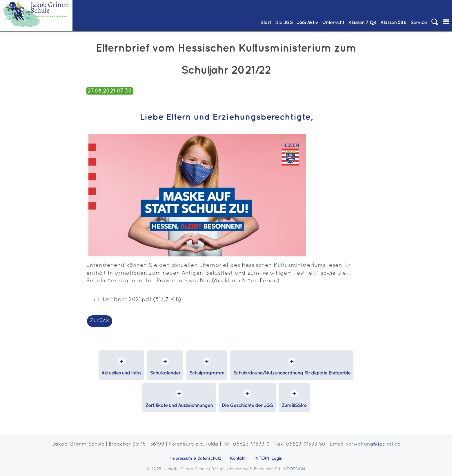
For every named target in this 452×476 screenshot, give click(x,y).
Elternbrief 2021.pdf (140, 300)
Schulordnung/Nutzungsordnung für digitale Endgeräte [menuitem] (292, 373)
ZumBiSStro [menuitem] (294, 406)
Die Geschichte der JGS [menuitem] (247, 406)
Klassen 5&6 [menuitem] (393, 23)
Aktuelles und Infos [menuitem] (121, 373)
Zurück (100, 321)
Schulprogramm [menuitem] (207, 373)
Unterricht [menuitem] (333, 23)
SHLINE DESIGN (290, 469)
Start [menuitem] (266, 23)
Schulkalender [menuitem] (165, 373)
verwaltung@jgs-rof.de (373, 444)
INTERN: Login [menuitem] (268, 458)
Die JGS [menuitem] (284, 23)
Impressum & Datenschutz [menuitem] (196, 458)
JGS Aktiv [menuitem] (307, 23)
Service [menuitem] (419, 23)
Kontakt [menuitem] (238, 458)
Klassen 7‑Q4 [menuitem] (362, 23)
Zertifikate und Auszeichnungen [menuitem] (179, 406)
